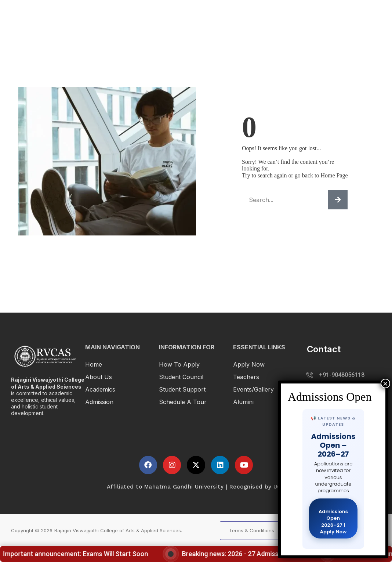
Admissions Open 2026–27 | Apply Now (333, 522)
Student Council (181, 377)
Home (94, 364)
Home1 (169, 16)
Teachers (246, 377)
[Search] (338, 200)
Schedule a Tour (183, 402)
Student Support (182, 389)
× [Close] (385, 383)
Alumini (243, 402)
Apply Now (249, 364)
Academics (237, 16)
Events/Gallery (253, 389)
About (200, 16)
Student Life (326, 16)
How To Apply (179, 364)
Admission (281, 16)
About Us (99, 377)
